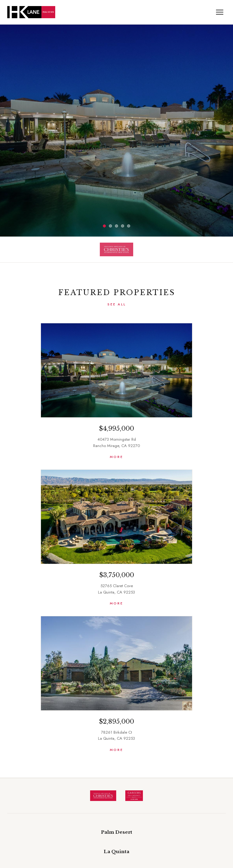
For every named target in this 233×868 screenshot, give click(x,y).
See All (117, 304)
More (116, 457)
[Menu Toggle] (220, 12)
